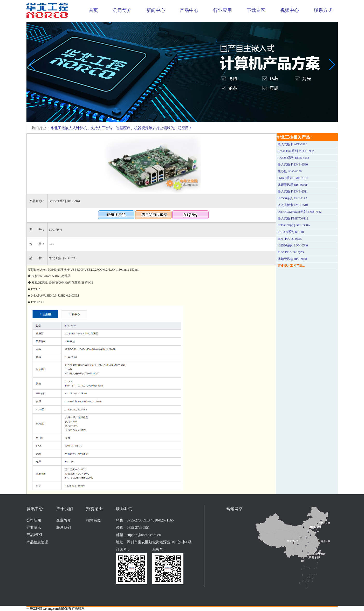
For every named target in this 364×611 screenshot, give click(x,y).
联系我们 (64, 528)
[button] (178, 118)
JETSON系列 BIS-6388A (294, 225)
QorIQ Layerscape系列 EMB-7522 (300, 212)
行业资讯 (34, 528)
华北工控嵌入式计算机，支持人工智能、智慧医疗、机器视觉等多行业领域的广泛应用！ (121, 128)
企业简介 (64, 520)
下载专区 (256, 10)
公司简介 (122, 10)
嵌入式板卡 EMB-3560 (293, 164)
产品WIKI (34, 535)
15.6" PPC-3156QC (290, 239)
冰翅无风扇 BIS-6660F (293, 185)
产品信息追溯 (37, 542)
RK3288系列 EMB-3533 (293, 158)
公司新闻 (34, 520)
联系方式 (323, 10)
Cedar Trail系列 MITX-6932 (296, 151)
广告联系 (78, 609)
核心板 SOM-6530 (290, 171)
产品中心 (189, 10)
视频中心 (290, 10)
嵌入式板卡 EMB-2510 (293, 205)
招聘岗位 (93, 520)
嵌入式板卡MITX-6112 (293, 218)
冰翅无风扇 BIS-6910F (293, 259)
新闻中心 (156, 10)
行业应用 (223, 10)
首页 (93, 10)
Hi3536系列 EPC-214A (293, 198)
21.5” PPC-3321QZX (291, 252)
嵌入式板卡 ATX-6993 (292, 144)
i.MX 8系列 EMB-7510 (293, 178)
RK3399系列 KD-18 (291, 232)
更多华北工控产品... (291, 266)
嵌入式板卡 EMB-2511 (293, 191)
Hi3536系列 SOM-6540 (293, 245)
